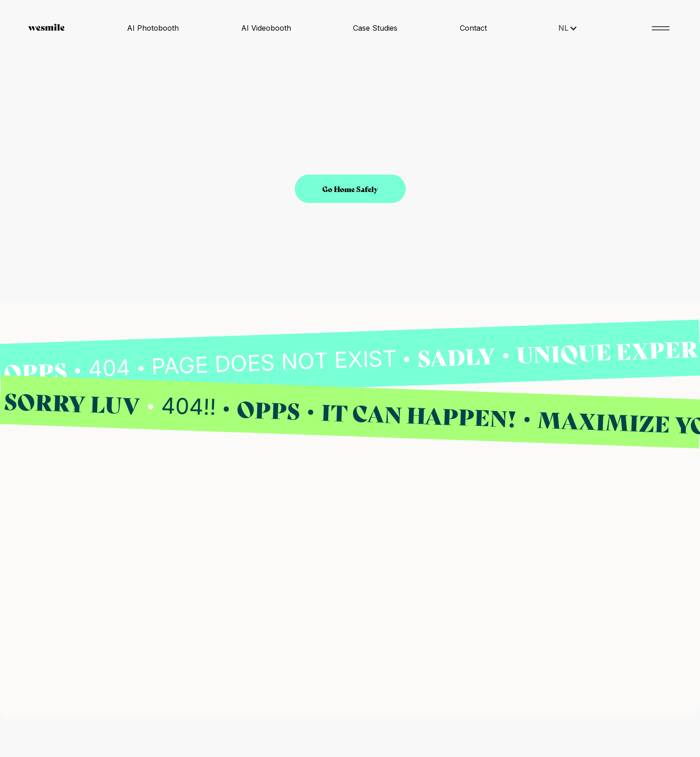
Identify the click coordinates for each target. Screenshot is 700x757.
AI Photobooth (153, 28)
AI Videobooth (266, 28)
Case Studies (375, 28)
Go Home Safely (350, 189)
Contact (473, 28)
